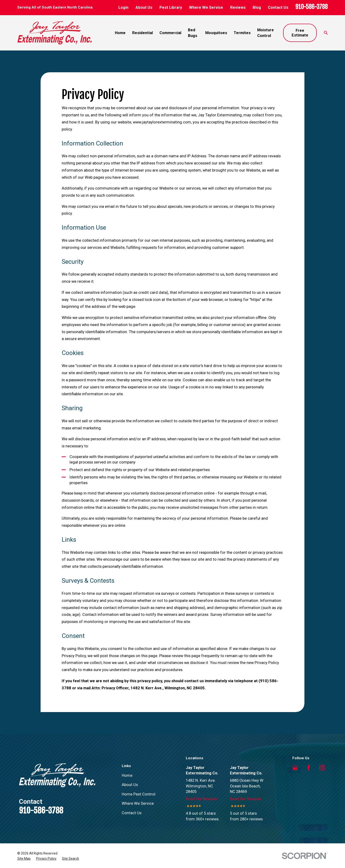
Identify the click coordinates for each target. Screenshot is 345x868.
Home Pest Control (139, 794)
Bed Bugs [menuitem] (193, 33)
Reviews (238, 7)
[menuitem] (24, 859)
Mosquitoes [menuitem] (216, 33)
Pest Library (171, 7)
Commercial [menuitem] (170, 33)
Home (127, 775)
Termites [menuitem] (242, 33)
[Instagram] (322, 768)
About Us (144, 7)
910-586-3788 (312, 7)
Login (123, 7)
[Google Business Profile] (295, 768)
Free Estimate (300, 33)
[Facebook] (309, 768)
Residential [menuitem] (142, 33)
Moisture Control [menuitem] (266, 33)
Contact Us (278, 7)
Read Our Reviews (201, 799)
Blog (257, 7)
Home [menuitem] (120, 33)
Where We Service (206, 7)
